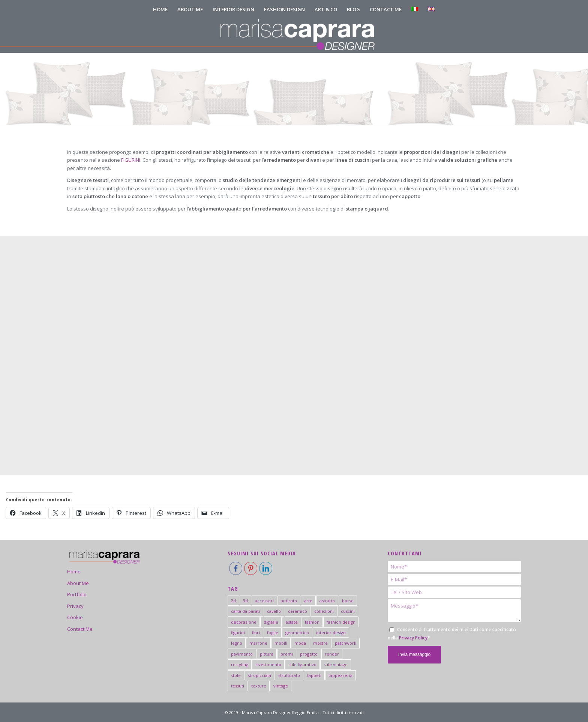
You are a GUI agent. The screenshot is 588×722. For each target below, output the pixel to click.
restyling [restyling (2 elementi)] (240, 664)
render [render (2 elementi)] (332, 654)
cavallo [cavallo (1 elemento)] (274, 611)
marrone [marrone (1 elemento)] (258, 643)
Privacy (75, 606)
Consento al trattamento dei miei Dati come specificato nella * (452, 633)
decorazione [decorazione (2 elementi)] (244, 622)
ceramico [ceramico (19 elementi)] (298, 611)
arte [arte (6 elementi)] (308, 601)
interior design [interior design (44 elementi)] (331, 633)
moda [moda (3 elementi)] (300, 643)
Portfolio (77, 594)
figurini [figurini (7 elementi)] (238, 633)
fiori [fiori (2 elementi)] (256, 633)
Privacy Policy (413, 638)
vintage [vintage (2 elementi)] (281, 686)
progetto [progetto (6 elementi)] (309, 654)
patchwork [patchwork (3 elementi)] (346, 643)
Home (74, 572)
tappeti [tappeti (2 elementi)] (314, 675)
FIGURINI (131, 160)
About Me (78, 583)
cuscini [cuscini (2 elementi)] (348, 611)
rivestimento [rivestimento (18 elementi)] (268, 664)
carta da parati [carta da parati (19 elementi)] (245, 611)
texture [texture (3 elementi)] (259, 686)
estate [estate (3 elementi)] (292, 622)
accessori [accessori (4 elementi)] (264, 601)
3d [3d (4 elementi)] (245, 601)
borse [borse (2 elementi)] (348, 601)
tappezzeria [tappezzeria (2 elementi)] (340, 675)
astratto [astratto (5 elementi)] (327, 601)
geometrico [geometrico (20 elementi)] (297, 633)
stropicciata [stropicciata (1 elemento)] (259, 675)
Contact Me (80, 629)
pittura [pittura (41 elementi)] (267, 654)
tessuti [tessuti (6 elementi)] (238, 686)
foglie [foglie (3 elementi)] (273, 633)
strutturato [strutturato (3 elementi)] (289, 675)
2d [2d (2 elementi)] (233, 601)
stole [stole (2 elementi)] (236, 675)
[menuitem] (160, 9)
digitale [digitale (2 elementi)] (271, 622)
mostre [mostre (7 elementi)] (320, 643)
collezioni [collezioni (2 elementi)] (324, 611)
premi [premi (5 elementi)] (287, 654)
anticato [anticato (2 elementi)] (289, 601)
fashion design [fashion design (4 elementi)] (341, 622)
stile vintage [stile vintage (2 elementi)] (336, 664)
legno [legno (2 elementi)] (237, 643)
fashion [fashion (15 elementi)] (312, 622)
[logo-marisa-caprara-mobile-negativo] (294, 36)
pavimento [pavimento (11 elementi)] (242, 654)
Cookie (75, 617)
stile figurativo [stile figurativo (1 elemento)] (302, 664)
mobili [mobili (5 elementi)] (281, 643)
